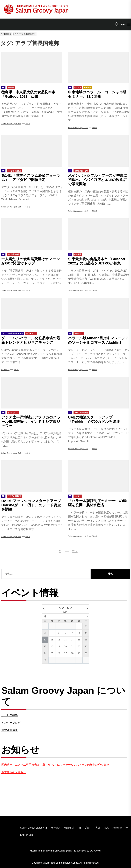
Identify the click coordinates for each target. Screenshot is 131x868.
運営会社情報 (10, 730)
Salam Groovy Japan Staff (11, 124)
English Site (26, 835)
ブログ (88, 828)
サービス (56, 828)
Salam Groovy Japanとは (34, 828)
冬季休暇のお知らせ (14, 772)
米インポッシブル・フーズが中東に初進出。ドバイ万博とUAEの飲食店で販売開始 (98, 180)
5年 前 (95, 211)
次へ (75, 551)
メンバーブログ (11, 723)
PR (79, 828)
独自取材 (69, 828)
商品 (106, 828)
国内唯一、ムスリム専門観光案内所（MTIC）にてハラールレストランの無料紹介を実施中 (57, 765)
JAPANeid (95, 851)
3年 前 (28, 124)
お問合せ (117, 828)
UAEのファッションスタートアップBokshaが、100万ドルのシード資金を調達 (31, 505)
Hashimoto (5, 370)
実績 (98, 828)
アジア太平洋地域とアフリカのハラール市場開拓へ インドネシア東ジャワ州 (31, 422)
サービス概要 (10, 715)
